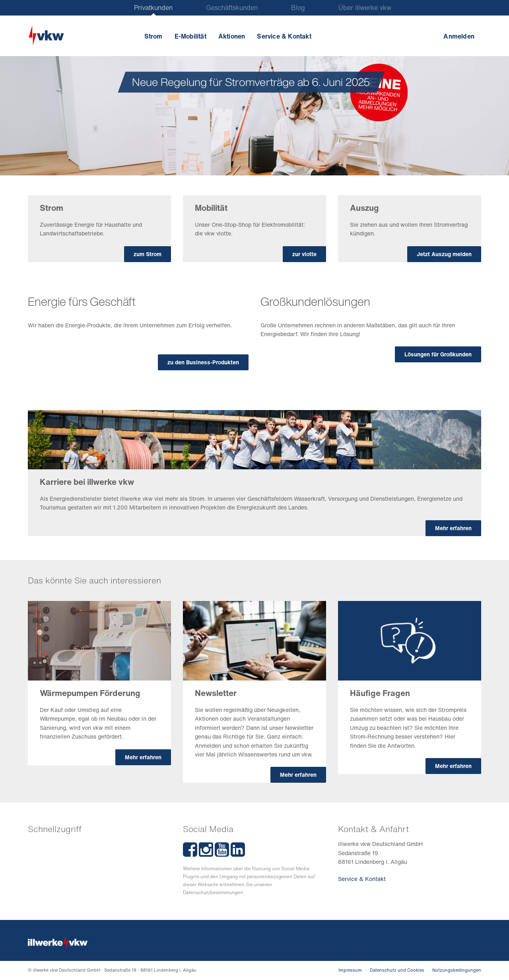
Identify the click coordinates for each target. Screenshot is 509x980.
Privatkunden (153, 8)
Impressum (350, 970)
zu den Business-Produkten (203, 362)
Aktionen (232, 36)
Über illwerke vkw (365, 8)
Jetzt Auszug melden (444, 254)
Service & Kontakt (284, 36)
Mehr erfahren (453, 528)
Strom (153, 36)
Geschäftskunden (232, 8)
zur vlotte (304, 254)
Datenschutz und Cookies (397, 970)
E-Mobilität (190, 36)
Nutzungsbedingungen (457, 970)
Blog (298, 8)
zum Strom (148, 254)
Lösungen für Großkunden (438, 354)
